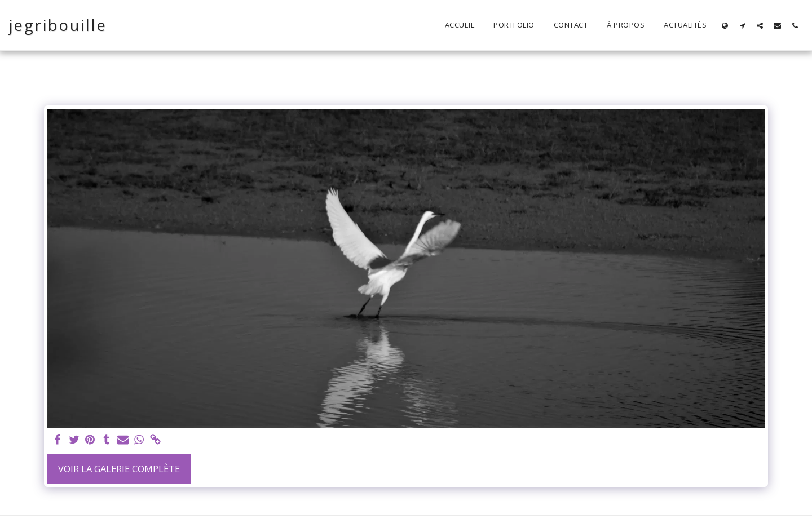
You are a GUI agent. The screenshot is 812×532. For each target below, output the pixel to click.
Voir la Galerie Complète (119, 469)
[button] (742, 25)
